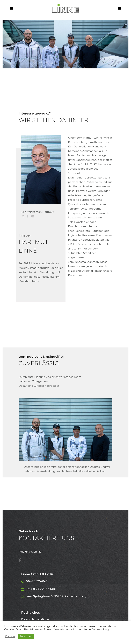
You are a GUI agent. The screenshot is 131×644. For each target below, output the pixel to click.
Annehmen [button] (26, 636)
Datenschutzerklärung (36, 619)
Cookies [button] (10, 636)
